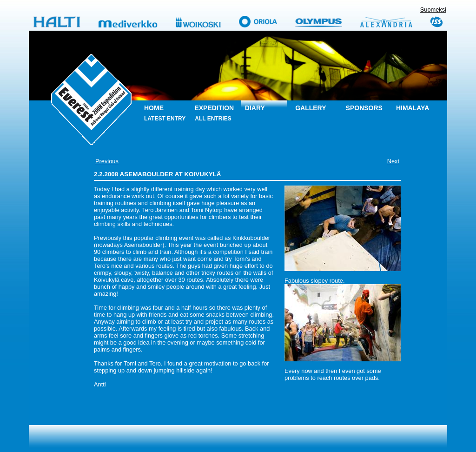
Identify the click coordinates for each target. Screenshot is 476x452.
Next (393, 161)
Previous (107, 161)
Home (154, 108)
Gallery (311, 108)
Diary (255, 108)
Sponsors (364, 108)
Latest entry (165, 119)
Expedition (214, 108)
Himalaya (413, 108)
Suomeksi (433, 10)
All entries (213, 119)
